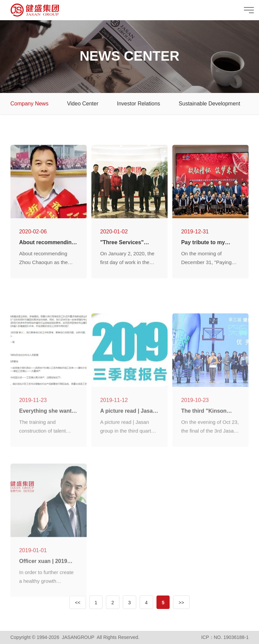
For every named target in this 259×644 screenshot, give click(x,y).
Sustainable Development (209, 104)
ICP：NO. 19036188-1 (225, 637)
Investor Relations (139, 104)
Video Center (83, 104)
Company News (30, 104)
